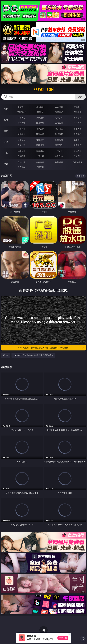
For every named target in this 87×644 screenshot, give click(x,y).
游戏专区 (78, 107)
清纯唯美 (40, 145)
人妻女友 (59, 151)
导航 (6, 164)
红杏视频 (21, 167)
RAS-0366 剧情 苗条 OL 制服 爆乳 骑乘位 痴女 (33, 355)
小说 (6, 153)
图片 (6, 142)
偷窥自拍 (21, 140)
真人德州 (40, 107)
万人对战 (59, 107)
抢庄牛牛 (78, 112)
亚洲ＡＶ (21, 118)
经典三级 (40, 134)
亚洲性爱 (21, 129)
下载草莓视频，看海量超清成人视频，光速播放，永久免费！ (51, 348)
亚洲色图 (40, 140)
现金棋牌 (59, 112)
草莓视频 (59, 162)
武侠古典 (78, 151)
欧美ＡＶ (59, 118)
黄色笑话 (59, 156)
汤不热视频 (78, 162)
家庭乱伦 (40, 151)
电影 (6, 131)
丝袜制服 (40, 123)
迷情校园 (21, 156)
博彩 (6, 109)
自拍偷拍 (40, 118)
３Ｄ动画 (78, 118)
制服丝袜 (21, 134)
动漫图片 (78, 140)
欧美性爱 (78, 129)
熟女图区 (59, 145)
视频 (6, 120)
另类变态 (78, 134)
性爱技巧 (78, 156)
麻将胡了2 (21, 112)
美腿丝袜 (21, 145)
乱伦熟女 (59, 134)
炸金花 (40, 112)
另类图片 (78, 145)
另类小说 (40, 156)
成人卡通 (59, 129)
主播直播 (59, 123)
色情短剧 (40, 167)
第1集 (6, 355)
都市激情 (21, 151)
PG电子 (22, 107)
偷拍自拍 (40, 129)
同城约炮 (21, 162)
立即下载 (63, 638)
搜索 (80, 97)
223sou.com (43, 90)
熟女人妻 (21, 123)
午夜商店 (40, 162)
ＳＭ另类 (78, 123)
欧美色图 (59, 140)
